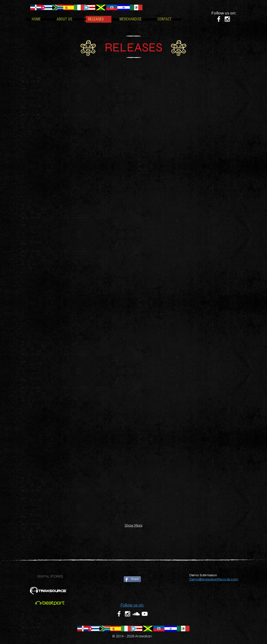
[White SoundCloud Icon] (136, 614)
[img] (49, 94)
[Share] (132, 579)
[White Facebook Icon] (219, 19)
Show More (133, 525)
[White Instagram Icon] (227, 19)
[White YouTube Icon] (145, 614)
